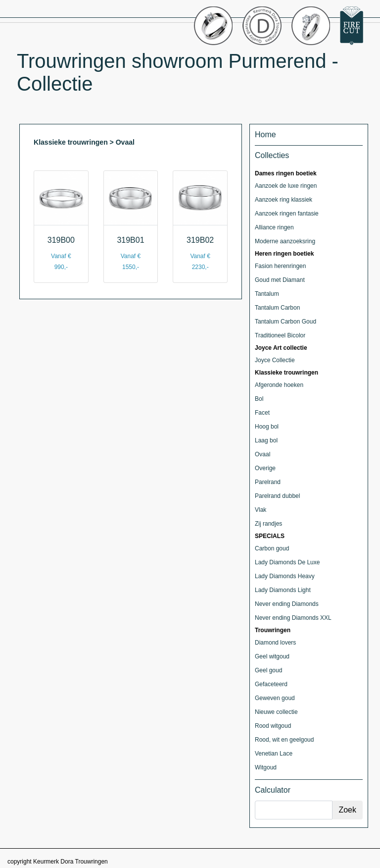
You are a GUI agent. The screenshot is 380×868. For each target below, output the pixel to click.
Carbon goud (272, 548)
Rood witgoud (273, 726)
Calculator (273, 790)
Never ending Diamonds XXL (293, 618)
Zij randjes (268, 524)
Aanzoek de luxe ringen (286, 186)
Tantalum (267, 294)
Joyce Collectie (275, 360)
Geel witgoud (272, 656)
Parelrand (268, 482)
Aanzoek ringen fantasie (287, 214)
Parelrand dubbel (277, 496)
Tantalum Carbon (277, 308)
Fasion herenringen (280, 266)
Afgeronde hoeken (279, 385)
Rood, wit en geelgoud (284, 740)
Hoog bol (267, 427)
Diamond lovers (275, 643)
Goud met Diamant (280, 280)
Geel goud (268, 670)
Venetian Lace (274, 754)
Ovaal (262, 454)
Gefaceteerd (271, 684)
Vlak (261, 510)
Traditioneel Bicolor (280, 335)
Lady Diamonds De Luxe (287, 562)
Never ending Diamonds (287, 604)
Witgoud (266, 767)
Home (265, 135)
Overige (265, 468)
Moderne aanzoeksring (285, 241)
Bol (259, 399)
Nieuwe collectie (276, 712)
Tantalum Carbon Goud (285, 322)
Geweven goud (275, 698)
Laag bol (266, 440)
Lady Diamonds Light (283, 590)
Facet (262, 413)
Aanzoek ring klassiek (284, 200)
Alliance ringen (274, 227)
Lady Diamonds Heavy (285, 576)
